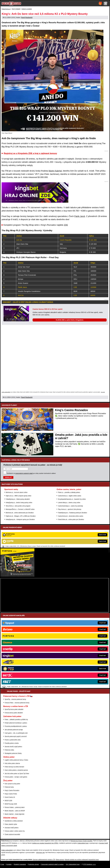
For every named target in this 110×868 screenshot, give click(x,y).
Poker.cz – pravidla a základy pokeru (69, 492)
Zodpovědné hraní (83, 843)
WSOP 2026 (8, 801)
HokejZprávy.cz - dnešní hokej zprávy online (19, 503)
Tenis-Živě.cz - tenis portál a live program (18, 506)
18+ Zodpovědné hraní (73, 864)
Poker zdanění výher (11, 824)
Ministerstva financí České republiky (82, 841)
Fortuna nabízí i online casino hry (15, 831)
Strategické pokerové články (13, 753)
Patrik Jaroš (80, 216)
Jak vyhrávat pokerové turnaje (14, 730)
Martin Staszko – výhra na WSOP (15, 811)
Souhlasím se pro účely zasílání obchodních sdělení (31, 473)
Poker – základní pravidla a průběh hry (16, 719)
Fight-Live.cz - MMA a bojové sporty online (18, 496)
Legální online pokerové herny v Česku (16, 760)
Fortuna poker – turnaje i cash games (16, 777)
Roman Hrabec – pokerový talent (15, 807)
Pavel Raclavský (27, 17)
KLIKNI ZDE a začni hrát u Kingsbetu (70, 320)
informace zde (40, 853)
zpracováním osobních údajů (24, 473)
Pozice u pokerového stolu (13, 740)
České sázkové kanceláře (12, 834)
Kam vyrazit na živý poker (12, 784)
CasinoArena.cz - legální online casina (69, 496)
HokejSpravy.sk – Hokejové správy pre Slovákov (20, 519)
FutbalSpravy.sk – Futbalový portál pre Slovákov (72, 513)
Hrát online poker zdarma (12, 763)
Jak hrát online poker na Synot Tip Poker (17, 773)
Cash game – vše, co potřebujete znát (16, 733)
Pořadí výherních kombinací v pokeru (16, 723)
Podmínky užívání (34, 864)
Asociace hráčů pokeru (12, 828)
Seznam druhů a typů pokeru (13, 747)
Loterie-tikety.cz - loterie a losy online (69, 503)
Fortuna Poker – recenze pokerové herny (17, 703)
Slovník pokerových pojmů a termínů (16, 736)
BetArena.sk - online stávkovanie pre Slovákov (20, 513)
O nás (2, 864)
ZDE (66, 225)
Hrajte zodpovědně (6, 392)
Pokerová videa (9, 750)
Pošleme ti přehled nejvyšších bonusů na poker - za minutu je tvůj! (33, 465)
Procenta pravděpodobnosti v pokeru (16, 726)
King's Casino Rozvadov (71, 410)
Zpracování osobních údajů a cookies (52, 864)
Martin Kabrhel (55, 171)
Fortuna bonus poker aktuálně (14, 713)
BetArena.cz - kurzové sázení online (17, 492)
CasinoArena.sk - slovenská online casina (71, 516)
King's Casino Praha (11, 794)
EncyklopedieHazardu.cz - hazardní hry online (72, 499)
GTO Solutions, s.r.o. (90, 864)
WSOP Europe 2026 (11, 804)
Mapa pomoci (60, 860)
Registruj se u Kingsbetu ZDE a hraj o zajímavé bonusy (30, 153)
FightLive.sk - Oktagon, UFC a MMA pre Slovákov (21, 516)
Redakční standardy (20, 864)
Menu (105, 3)
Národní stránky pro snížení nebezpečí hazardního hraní (82, 860)
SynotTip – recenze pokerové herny (15, 699)
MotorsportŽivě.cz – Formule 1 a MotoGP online (20, 509)
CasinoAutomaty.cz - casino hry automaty (70, 506)
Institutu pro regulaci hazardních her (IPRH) (45, 843)
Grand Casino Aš (10, 797)
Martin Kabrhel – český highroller (15, 814)
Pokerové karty (9, 787)
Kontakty (9, 864)
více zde (103, 392)
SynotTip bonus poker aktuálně (14, 709)
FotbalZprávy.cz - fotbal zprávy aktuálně (18, 499)
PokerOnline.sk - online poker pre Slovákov (71, 519)
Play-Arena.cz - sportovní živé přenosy (70, 509)
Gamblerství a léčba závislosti (14, 821)
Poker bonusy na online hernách (14, 767)
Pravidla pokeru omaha (12, 743)
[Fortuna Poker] (17, 576)
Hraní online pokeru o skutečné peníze (16, 770)
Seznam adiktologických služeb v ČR (44, 860)
